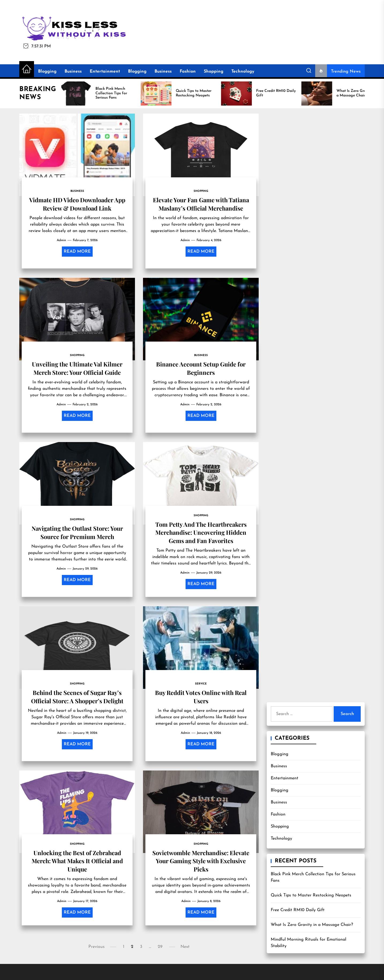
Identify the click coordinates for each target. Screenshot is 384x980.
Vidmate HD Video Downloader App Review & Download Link (77, 204)
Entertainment (105, 72)
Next (185, 947)
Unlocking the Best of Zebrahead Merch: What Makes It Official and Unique (77, 861)
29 (160, 947)
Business (73, 72)
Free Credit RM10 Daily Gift (298, 910)
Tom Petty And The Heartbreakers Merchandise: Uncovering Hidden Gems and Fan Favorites (201, 532)
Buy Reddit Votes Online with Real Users (201, 697)
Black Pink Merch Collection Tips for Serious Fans (313, 877)
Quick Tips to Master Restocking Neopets (311, 895)
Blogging (47, 72)
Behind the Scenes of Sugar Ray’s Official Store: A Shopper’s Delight (77, 697)
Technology (243, 72)
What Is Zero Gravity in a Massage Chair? (312, 925)
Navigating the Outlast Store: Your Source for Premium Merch (77, 532)
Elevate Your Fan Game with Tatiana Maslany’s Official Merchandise (201, 204)
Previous (97, 947)
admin (61, 240)
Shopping (214, 72)
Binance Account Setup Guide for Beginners (201, 368)
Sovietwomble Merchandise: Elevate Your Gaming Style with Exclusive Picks (201, 861)
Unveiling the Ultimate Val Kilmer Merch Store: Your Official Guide (77, 368)
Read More (77, 252)
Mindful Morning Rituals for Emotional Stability (308, 943)
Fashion (188, 72)
